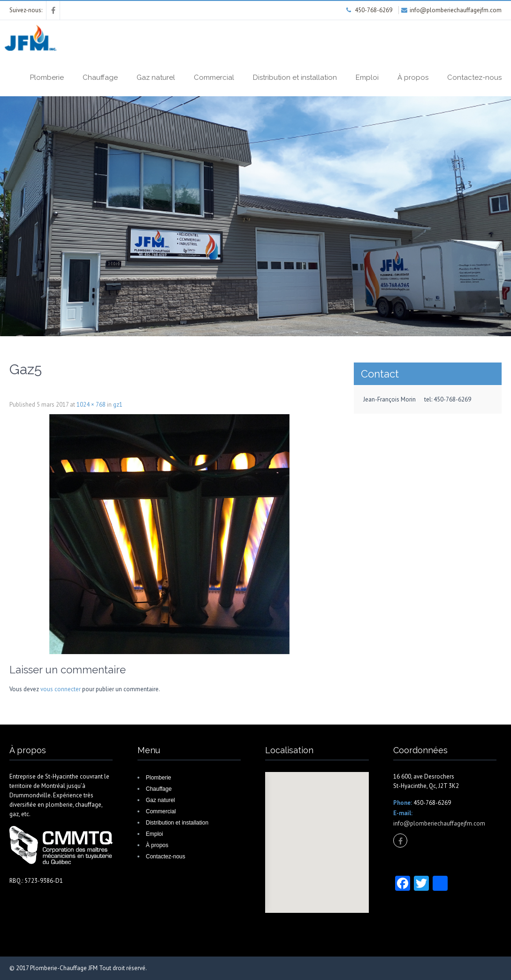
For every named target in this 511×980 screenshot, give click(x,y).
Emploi (367, 77)
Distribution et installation (295, 77)
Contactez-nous (474, 77)
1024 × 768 (91, 405)
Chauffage (100, 77)
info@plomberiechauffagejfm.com (439, 823)
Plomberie (47, 77)
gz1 (118, 405)
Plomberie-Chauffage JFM (64, 968)
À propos (413, 77)
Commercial (214, 77)
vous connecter (61, 689)
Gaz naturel (156, 77)
